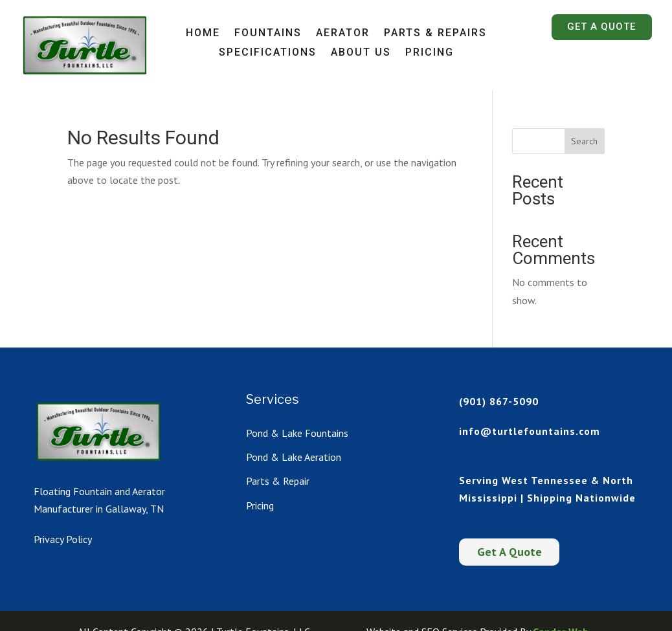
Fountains (268, 34)
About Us (361, 53)
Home (203, 34)
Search (584, 141)
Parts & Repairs (435, 34)
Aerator (343, 34)
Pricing (430, 53)
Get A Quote (601, 27)
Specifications (268, 53)
